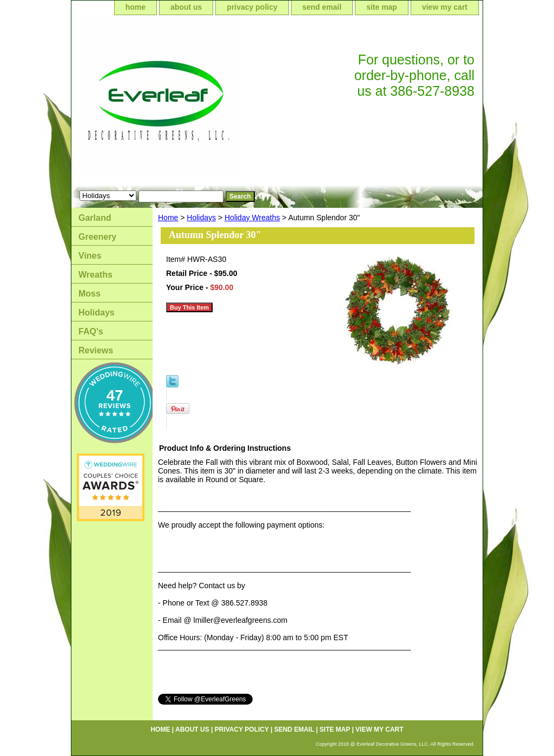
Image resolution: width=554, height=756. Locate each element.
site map (382, 7)
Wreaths (95, 275)
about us (186, 7)
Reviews (96, 350)
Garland (95, 218)
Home (168, 218)
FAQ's (91, 331)
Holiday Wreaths (252, 218)
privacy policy (252, 7)
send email (322, 7)
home (136, 7)
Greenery (97, 237)
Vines (90, 256)
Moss (90, 294)
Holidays (201, 218)
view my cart (445, 7)
